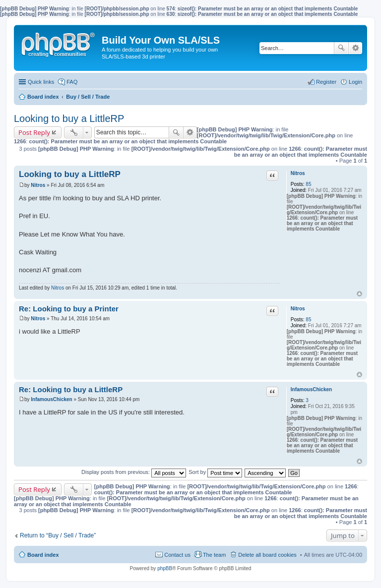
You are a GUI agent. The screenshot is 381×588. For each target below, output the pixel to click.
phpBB (165, 568)
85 (308, 184)
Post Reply (34, 132)
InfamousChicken (311, 389)
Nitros (298, 173)
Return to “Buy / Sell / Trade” (58, 535)
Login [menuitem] (355, 82)
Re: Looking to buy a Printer (69, 309)
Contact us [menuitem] (177, 555)
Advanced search (355, 48)
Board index (43, 555)
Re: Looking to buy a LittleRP (71, 389)
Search (341, 48)
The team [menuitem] (214, 555)
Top (359, 294)
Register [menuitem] (326, 82)
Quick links (41, 82)
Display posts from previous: (134, 472)
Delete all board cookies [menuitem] (267, 555)
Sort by (215, 472)
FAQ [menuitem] (72, 82)
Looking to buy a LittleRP (69, 118)
